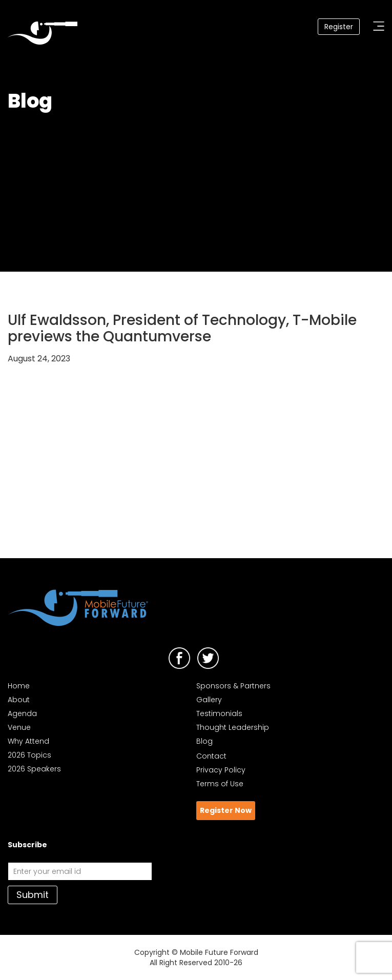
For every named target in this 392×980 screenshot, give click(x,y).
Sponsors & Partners (233, 686)
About (19, 700)
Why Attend (28, 741)
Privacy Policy (221, 770)
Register (339, 27)
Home (19, 686)
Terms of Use (220, 784)
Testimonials (219, 713)
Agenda (22, 713)
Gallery (209, 700)
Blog (204, 741)
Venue (19, 727)
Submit (33, 895)
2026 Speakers (34, 769)
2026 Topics (29, 755)
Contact (211, 756)
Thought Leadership (233, 727)
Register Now (226, 810)
